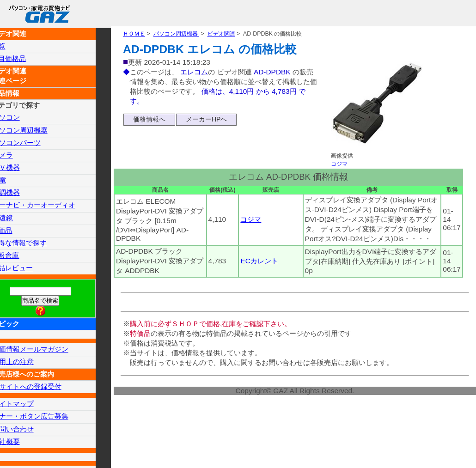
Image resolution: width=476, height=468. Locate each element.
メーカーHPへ (206, 122)
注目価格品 (25, 59)
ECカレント (260, 273)
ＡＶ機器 (22, 168)
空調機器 (22, 193)
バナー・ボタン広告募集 (48, 418)
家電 (15, 181)
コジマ (340, 167)
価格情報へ (149, 122)
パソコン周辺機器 (180, 35)
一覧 (14, 46)
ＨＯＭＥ (135, 35)
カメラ (18, 155)
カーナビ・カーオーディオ (52, 206)
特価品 (18, 231)
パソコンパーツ (33, 143)
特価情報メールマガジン (48, 351)
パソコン (22, 118)
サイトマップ (30, 406)
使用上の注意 (30, 363)
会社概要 (22, 444)
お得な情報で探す (37, 244)
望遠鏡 (18, 219)
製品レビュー (29, 269)
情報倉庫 (22, 257)
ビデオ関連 (229, 35)
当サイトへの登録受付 (44, 389)
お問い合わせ (30, 431)
